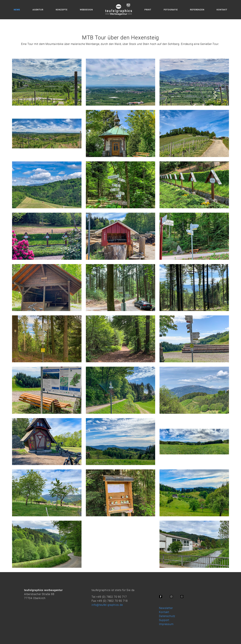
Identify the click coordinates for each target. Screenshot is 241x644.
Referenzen (197, 10)
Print (148, 10)
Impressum (166, 624)
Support (164, 620)
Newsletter (166, 608)
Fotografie (171, 10)
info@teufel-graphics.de (107, 605)
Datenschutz (167, 616)
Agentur (38, 10)
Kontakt (222, 10)
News (17, 10)
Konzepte (62, 10)
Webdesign (86, 10)
